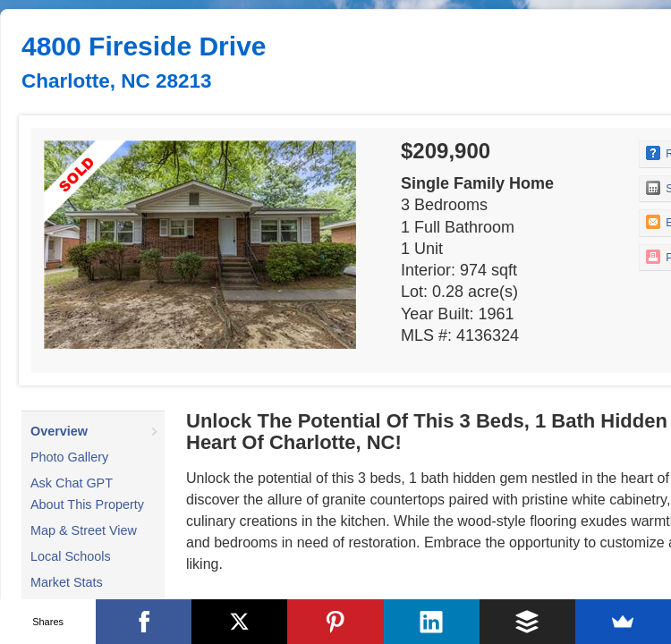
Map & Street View (84, 530)
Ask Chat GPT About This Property (87, 494)
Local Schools (71, 556)
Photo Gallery (69, 457)
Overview (59, 431)
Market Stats (67, 582)
